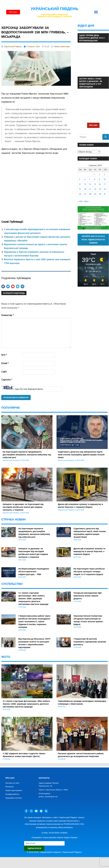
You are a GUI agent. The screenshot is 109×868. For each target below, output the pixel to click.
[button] (96, 12)
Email (5, 363)
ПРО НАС (93, 125)
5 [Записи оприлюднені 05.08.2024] (80, 179)
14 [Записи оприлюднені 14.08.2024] (90, 184)
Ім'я (4, 355)
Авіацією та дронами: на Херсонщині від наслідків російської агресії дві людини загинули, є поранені (23, 507)
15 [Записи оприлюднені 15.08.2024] (95, 184)
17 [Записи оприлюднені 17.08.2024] (105, 184)
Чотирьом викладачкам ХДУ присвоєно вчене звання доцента (88, 596)
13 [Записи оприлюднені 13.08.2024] (85, 184)
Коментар (8, 315)
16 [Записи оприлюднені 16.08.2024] (100, 184)
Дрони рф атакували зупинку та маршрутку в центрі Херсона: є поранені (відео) (89, 551)
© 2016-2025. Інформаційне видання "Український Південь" (54, 852)
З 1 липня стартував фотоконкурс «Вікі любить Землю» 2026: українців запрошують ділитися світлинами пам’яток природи (33, 598)
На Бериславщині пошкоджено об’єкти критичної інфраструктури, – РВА (34, 571)
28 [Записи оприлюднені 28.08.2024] (90, 194)
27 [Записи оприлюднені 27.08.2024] (85, 194)
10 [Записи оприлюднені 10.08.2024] (105, 179)
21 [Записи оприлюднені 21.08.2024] (90, 189)
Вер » (87, 201)
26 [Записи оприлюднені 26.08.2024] (80, 194)
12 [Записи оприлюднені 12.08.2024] (80, 184)
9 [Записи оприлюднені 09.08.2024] (100, 179)
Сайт (4, 372)
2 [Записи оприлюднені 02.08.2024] (99, 175)
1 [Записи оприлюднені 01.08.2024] (94, 175)
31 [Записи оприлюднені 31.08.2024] (105, 194)
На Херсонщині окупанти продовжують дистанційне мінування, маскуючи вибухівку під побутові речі (27, 455)
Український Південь (55, 9)
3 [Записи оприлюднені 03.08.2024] (104, 175)
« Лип (80, 201)
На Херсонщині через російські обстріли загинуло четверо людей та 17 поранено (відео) (89, 571)
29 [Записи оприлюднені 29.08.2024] (95, 194)
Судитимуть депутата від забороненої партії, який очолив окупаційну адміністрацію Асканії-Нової (81, 455)
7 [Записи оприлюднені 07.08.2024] (90, 179)
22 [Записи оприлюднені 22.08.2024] (95, 189)
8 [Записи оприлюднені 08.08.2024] (95, 179)
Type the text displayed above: (29, 389)
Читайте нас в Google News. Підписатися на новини (93, 239)
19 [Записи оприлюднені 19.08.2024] (80, 189)
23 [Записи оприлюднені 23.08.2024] (100, 189)
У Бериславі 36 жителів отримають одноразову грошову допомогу (90, 642)
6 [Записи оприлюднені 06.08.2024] (85, 179)
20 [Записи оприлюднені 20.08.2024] (85, 189)
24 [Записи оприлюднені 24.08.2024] (105, 189)
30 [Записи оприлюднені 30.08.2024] (100, 194)
